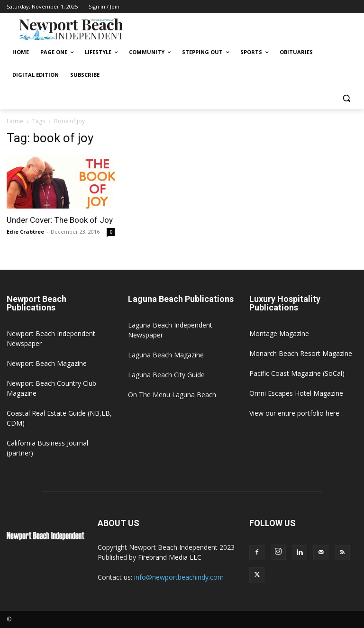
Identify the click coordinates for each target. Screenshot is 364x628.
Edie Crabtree (25, 232)
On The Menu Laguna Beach (172, 395)
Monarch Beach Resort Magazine (301, 353)
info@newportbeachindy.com (179, 577)
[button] (346, 98)
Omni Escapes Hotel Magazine (296, 393)
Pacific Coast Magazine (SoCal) (297, 373)
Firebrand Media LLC (170, 557)
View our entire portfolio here (294, 413)
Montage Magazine (279, 333)
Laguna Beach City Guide (166, 375)
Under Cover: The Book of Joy (60, 220)
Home (15, 121)
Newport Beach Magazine (47, 363)
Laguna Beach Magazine (166, 355)
